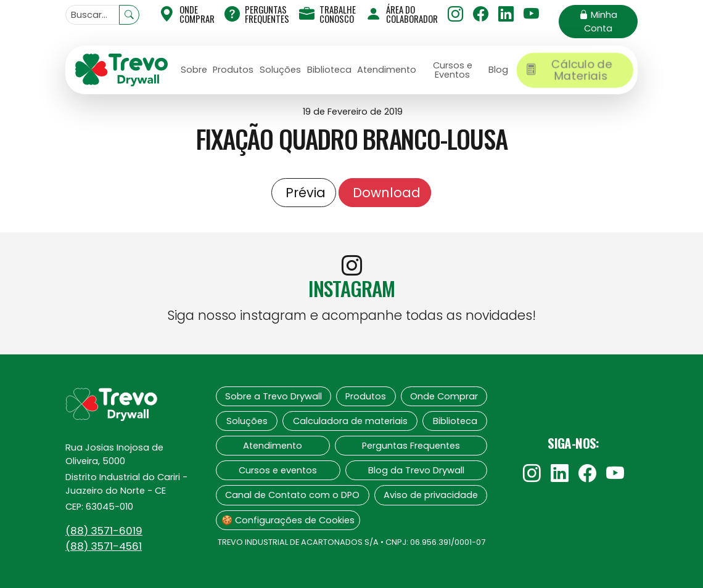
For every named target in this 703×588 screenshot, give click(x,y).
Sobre (194, 70)
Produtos (233, 70)
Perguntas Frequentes (257, 14)
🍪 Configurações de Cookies (288, 520)
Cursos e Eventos (453, 70)
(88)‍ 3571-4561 (104, 546)
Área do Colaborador (402, 14)
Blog (498, 70)
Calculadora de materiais (350, 421)
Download (385, 193)
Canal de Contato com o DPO (292, 495)
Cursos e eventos (278, 470)
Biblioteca (329, 70)
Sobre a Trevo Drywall (273, 396)
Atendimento (387, 70)
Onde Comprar (444, 396)
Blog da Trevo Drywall (416, 470)
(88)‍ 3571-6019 (104, 531)
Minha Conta (598, 22)
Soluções (280, 70)
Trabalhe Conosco (327, 14)
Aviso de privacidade (431, 495)
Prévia (304, 193)
